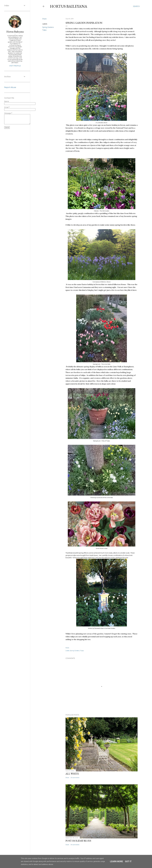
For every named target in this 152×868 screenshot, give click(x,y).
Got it (128, 861)
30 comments (75, 845)
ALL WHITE (72, 774)
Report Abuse (10, 87)
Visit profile (15, 66)
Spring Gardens (48, 27)
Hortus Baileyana (69, 6)
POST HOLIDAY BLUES (78, 841)
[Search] (136, 6)
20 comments (75, 778)
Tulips (44, 30)
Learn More (116, 861)
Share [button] (44, 19)
